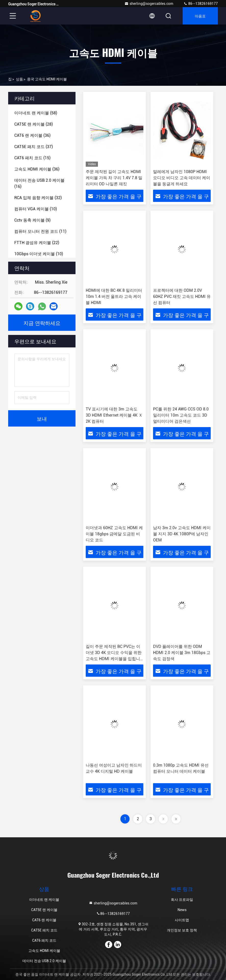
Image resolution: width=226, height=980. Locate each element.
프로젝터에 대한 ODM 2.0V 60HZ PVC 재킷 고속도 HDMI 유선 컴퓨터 (182, 297)
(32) (38, 198)
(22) (37, 243)
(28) (34, 124)
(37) (34, 147)
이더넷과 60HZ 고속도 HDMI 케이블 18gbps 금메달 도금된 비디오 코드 (114, 534)
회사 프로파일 (182, 900)
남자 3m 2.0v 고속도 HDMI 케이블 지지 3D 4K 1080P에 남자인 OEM (182, 534)
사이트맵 (182, 920)
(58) (36, 113)
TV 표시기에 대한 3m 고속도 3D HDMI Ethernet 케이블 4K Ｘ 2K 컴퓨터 (114, 415)
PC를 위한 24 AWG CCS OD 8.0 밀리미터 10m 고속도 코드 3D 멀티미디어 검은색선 (181, 415)
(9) (32, 220)
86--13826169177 (201, 4)
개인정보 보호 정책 (182, 930)
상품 (19, 79)
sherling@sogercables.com (149, 4)
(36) (32, 135)
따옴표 (200, 16)
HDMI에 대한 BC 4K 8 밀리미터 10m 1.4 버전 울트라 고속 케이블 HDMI (114, 297)
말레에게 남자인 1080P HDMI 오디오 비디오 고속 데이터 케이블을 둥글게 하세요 (182, 178)
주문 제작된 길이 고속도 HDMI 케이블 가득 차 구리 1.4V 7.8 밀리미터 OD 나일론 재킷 (114, 178)
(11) (40, 231)
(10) (36, 209)
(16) (39, 183)
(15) (32, 158)
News (182, 910)
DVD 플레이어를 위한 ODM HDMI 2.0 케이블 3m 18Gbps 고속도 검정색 (182, 653)
